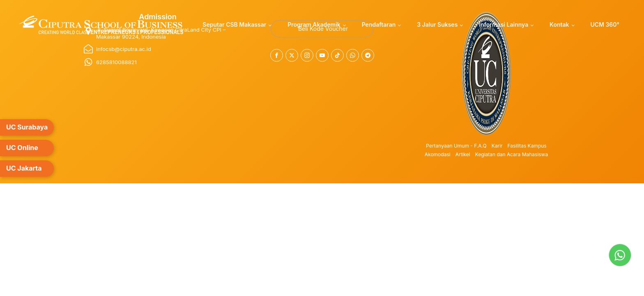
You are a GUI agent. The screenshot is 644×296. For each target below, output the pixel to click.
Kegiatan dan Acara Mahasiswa (512, 154)
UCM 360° (605, 24)
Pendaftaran (379, 24)
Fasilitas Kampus (527, 146)
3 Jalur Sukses (437, 24)
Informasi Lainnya (504, 24)
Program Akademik (314, 24)
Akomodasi (438, 154)
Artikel (463, 154)
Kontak (559, 24)
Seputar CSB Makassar (234, 24)
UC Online (22, 148)
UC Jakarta (24, 168)
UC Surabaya (27, 127)
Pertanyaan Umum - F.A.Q (456, 146)
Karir (497, 146)
